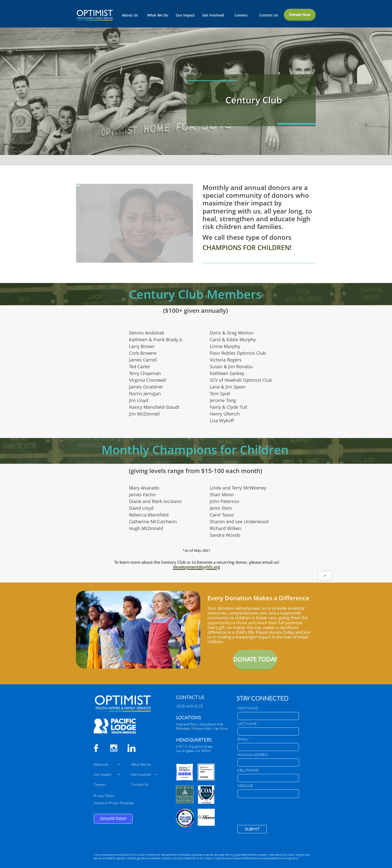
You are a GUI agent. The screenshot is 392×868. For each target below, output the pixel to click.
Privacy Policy (104, 796)
